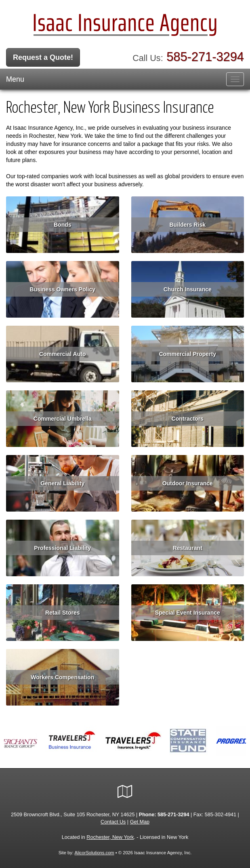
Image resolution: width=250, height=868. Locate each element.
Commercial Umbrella (63, 419)
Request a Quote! (43, 57)
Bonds (63, 225)
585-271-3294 (205, 57)
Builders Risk (188, 225)
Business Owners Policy (62, 289)
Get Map (140, 822)
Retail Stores (63, 613)
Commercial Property (187, 354)
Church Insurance (188, 289)
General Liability (62, 483)
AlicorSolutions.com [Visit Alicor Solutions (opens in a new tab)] (94, 853)
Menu (15, 79)
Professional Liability (62, 548)
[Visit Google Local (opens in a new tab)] (125, 792)
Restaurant (188, 548)
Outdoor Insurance (188, 483)
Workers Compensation (62, 677)
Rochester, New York (110, 837)
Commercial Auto (62, 354)
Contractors (188, 419)
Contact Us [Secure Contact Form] (113, 822)
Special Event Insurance (188, 613)
